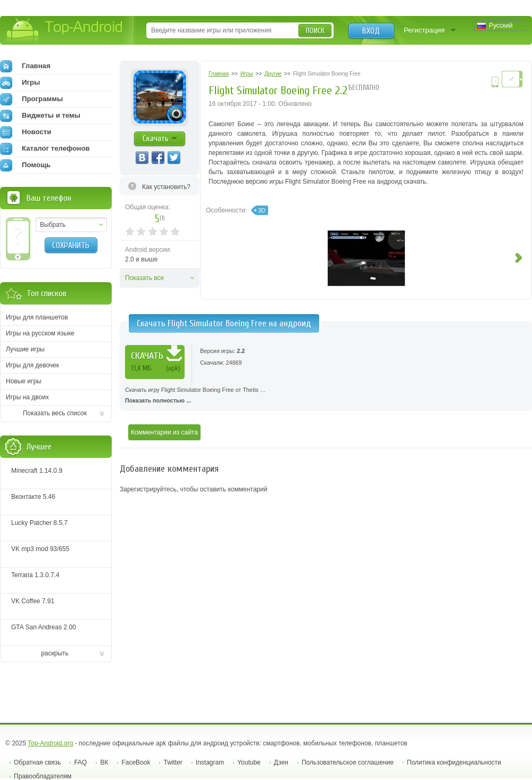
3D (262, 210)
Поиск (315, 31)
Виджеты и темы (40, 116)
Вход (371, 31)
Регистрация (424, 30)
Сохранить (71, 245)
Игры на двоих (27, 397)
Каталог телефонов (45, 149)
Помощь (25, 165)
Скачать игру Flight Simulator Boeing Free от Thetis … (326, 396)
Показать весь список (55, 413)
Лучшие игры (25, 349)
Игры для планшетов (37, 317)
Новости (26, 132)
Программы (31, 99)
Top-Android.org (50, 743)
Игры (20, 83)
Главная (25, 66)
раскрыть (55, 653)
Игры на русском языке (40, 333)
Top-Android (65, 31)
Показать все (144, 278)
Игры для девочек (32, 365)
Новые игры (24, 381)
